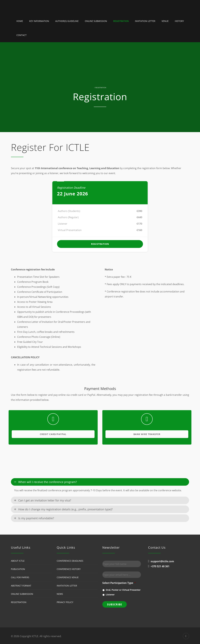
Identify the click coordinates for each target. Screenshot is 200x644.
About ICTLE (18, 561)
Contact (21, 35)
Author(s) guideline (67, 21)
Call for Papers (20, 577)
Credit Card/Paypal (53, 434)
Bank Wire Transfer (147, 434)
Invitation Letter (145, 21)
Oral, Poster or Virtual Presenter (123, 590)
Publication (18, 569)
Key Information (39, 21)
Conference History (69, 569)
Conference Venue (68, 577)
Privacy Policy (65, 602)
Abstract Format (21, 586)
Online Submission (96, 21)
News (60, 594)
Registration (121, 21)
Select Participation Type (119, 583)
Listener (110, 595)
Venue (165, 21)
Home (20, 21)
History (179, 21)
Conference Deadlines (70, 561)
